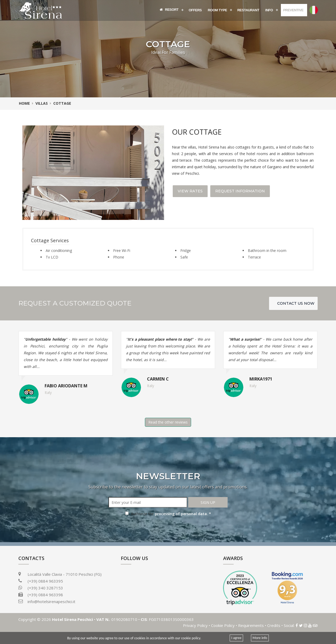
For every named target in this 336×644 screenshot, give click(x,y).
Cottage (62, 103)
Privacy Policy (195, 625)
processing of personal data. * (183, 514)
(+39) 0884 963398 (45, 595)
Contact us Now (296, 303)
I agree (236, 638)
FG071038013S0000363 (171, 619)
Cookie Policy (223, 625)
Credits (274, 625)
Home (24, 103)
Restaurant (248, 10)
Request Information (240, 191)
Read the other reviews (168, 422)
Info (269, 10)
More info (260, 638)
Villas (42, 103)
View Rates (190, 191)
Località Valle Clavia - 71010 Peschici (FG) (60, 574)
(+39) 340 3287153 (41, 588)
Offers (195, 10)
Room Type (217, 10)
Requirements (251, 625)
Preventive (293, 10)
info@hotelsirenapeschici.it (51, 601)
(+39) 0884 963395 (45, 581)
